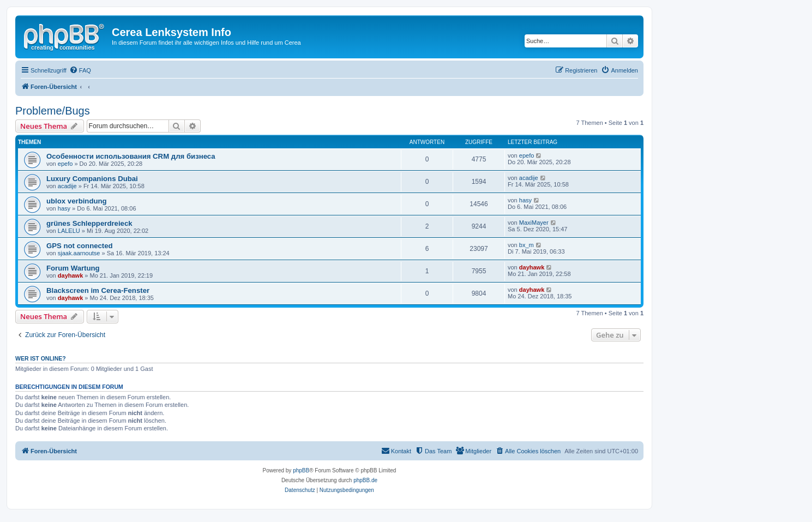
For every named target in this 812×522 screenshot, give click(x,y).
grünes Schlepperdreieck (89, 223)
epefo (65, 164)
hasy (64, 208)
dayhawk (70, 275)
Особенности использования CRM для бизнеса (131, 156)
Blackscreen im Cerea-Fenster (98, 290)
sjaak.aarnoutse (79, 253)
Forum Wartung (73, 268)
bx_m (527, 245)
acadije (67, 186)
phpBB (301, 470)
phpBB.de (365, 480)
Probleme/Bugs (53, 111)
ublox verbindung (77, 201)
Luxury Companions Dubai (92, 179)
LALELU (69, 231)
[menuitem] (80, 70)
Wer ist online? (41, 358)
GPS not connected (80, 246)
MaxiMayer (534, 223)
